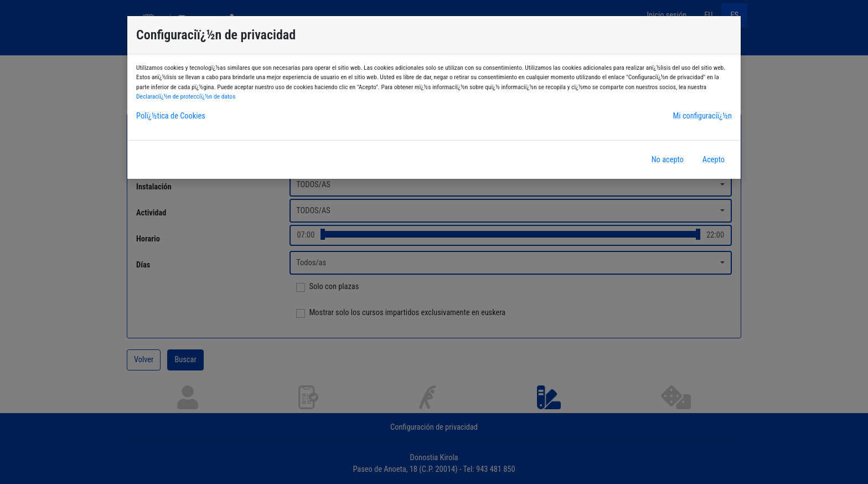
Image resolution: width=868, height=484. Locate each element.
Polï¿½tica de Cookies (171, 116)
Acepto (714, 160)
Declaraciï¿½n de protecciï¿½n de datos (186, 96)
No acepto (668, 160)
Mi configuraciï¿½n (702, 116)
